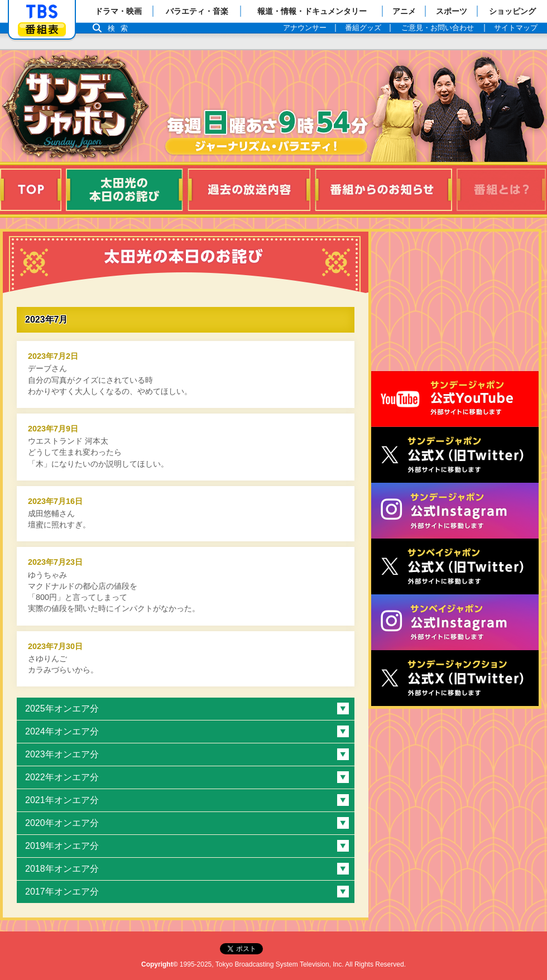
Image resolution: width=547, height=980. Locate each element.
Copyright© (160, 964)
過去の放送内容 (249, 190)
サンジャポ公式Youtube (455, 399)
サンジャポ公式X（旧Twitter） (455, 455)
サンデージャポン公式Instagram (455, 511)
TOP (31, 190)
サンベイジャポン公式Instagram (455, 622)
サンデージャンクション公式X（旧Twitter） (455, 678)
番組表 (42, 29)
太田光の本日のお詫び (124, 190)
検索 (121, 28)
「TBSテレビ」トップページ (42, 12)
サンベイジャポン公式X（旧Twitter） (455, 566)
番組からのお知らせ (383, 190)
